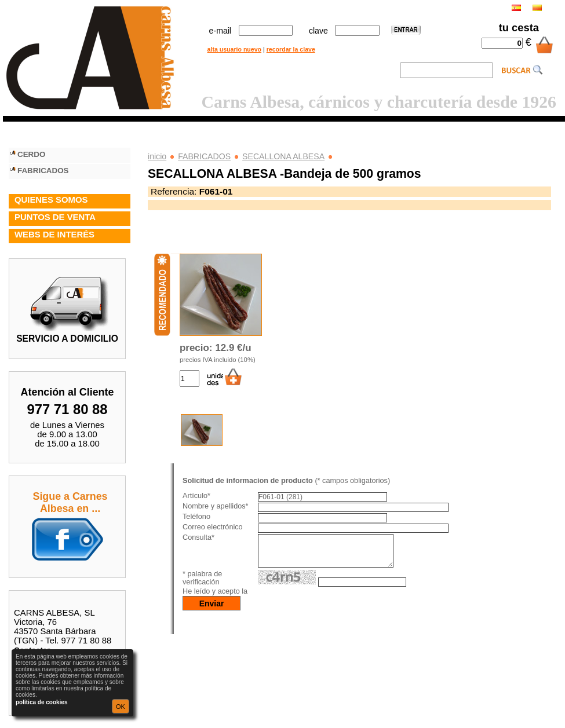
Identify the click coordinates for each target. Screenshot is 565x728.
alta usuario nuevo (234, 49)
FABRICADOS (204, 156)
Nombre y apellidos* (216, 506)
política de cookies (41, 702)
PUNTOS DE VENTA (55, 217)
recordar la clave (291, 49)
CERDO (31, 154)
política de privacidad (287, 598)
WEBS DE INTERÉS (54, 235)
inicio (157, 156)
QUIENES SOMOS (51, 200)
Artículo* (196, 496)
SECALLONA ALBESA (283, 156)
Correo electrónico (213, 527)
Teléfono (196, 517)
